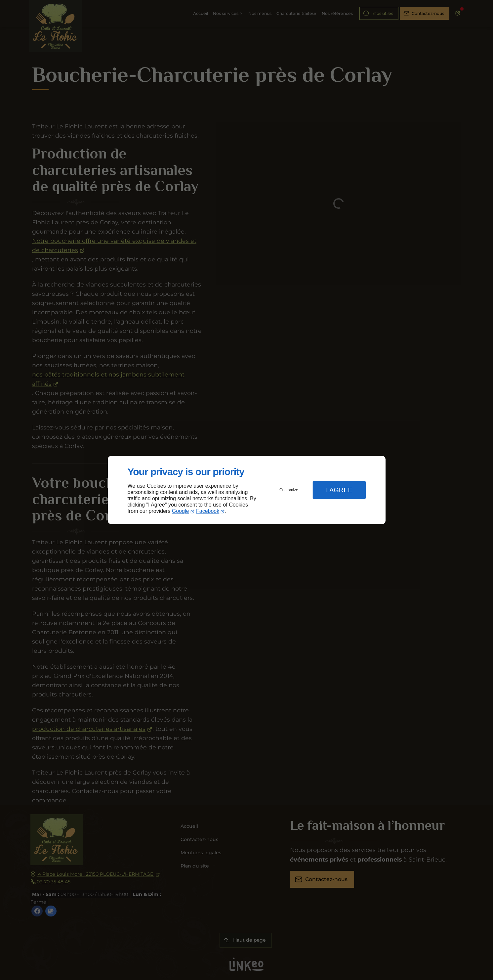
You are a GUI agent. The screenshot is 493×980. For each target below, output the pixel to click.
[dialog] (247, 490)
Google (181, 511)
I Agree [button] (339, 490)
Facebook (208, 511)
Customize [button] (289, 490)
